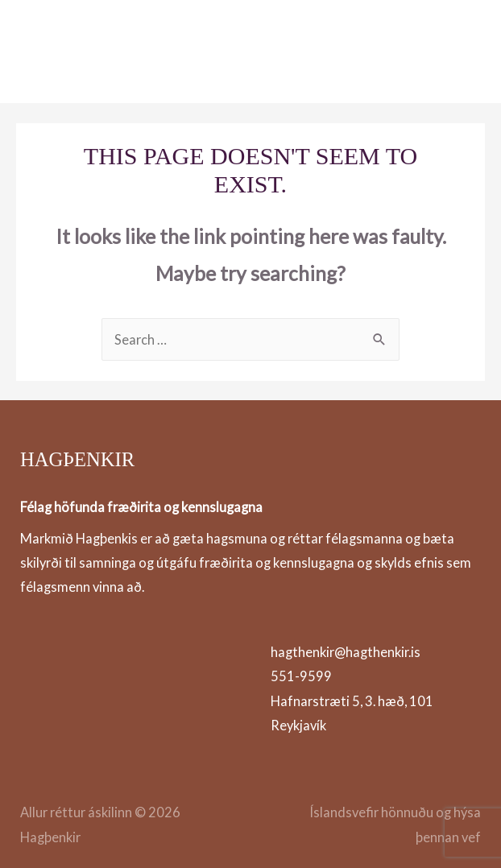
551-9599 (301, 676)
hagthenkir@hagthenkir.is (346, 652)
